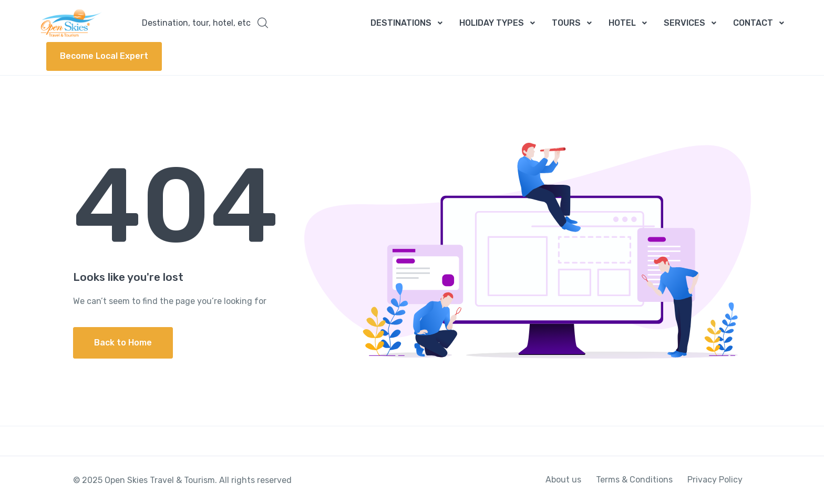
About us (563, 480)
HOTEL (622, 23)
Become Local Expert (104, 56)
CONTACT (753, 23)
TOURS (566, 23)
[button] (205, 23)
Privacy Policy (715, 480)
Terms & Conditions (634, 480)
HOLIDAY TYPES (492, 23)
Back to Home (123, 343)
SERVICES (684, 23)
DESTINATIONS (401, 23)
